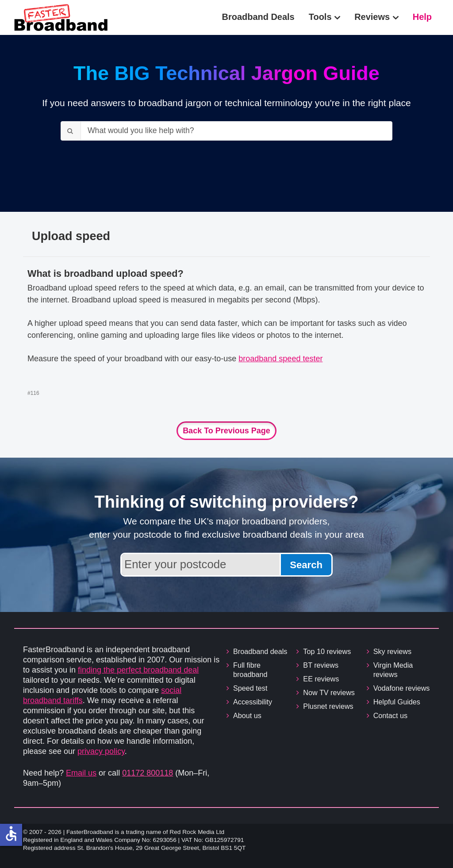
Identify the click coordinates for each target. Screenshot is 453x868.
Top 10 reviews (327, 651)
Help (422, 17)
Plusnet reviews (328, 706)
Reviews (372, 17)
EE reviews (321, 679)
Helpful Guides (397, 702)
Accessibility (253, 702)
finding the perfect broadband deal (138, 670)
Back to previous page (226, 431)
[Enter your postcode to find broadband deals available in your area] (201, 565)
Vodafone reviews (402, 688)
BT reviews (321, 665)
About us (247, 715)
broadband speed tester (280, 359)
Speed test (250, 688)
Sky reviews (392, 651)
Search (306, 565)
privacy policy (101, 751)
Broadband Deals (258, 17)
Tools (320, 17)
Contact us (390, 715)
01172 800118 (148, 773)
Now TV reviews (329, 692)
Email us (81, 773)
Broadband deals (260, 651)
